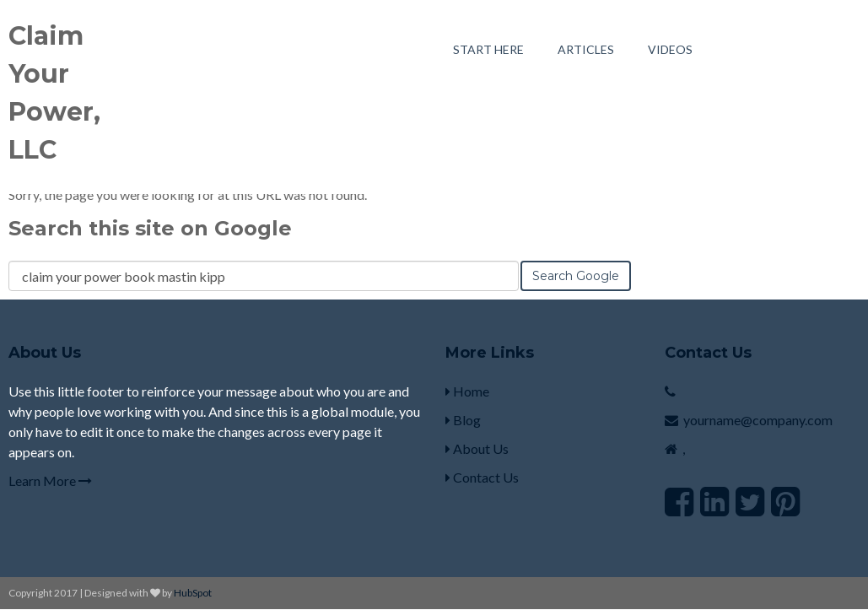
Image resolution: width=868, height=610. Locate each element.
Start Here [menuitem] (488, 49)
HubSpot (193, 593)
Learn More (50, 480)
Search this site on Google (150, 228)
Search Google (576, 276)
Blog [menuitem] (463, 420)
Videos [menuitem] (670, 49)
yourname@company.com (758, 420)
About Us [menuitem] (477, 448)
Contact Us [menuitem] (482, 477)
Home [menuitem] (467, 391)
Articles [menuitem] (586, 49)
